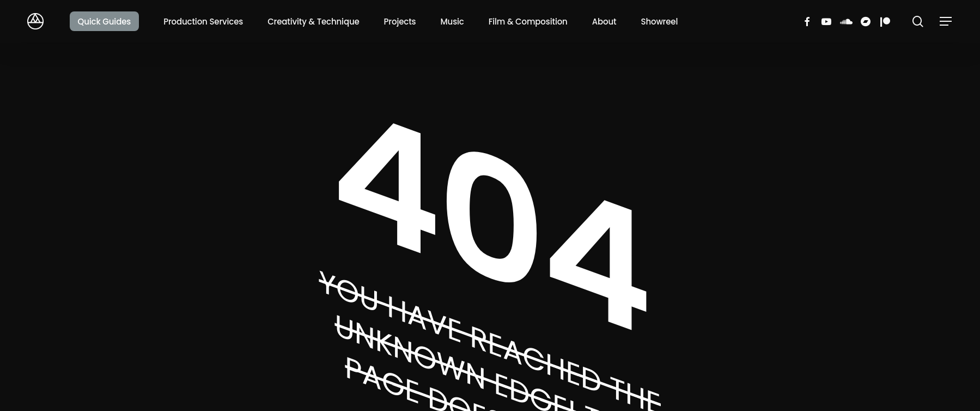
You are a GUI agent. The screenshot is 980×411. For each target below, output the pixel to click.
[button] (946, 22)
